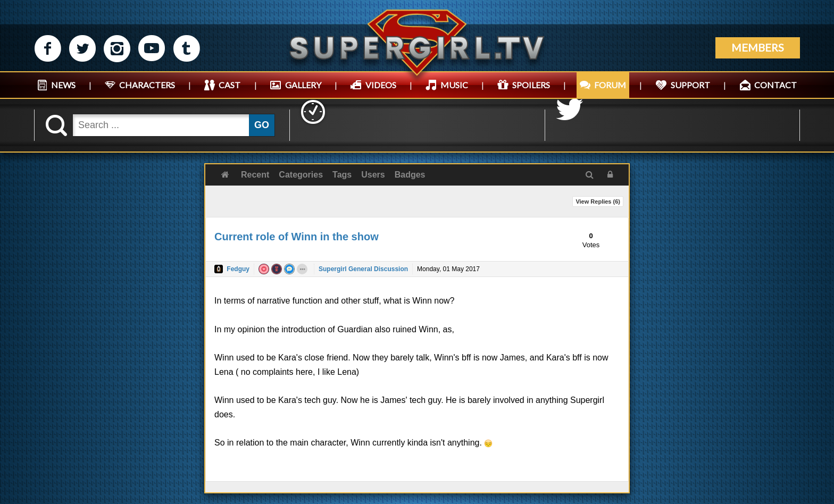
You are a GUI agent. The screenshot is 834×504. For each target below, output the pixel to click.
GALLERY (303, 85)
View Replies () (598, 201)
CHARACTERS (147, 85)
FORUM (610, 85)
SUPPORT (690, 85)
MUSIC (454, 85)
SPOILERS (531, 85)
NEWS (63, 85)
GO (262, 125)
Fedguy (238, 269)
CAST (230, 85)
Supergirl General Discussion (363, 269)
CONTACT (775, 85)
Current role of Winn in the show (297, 237)
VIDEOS (381, 85)
